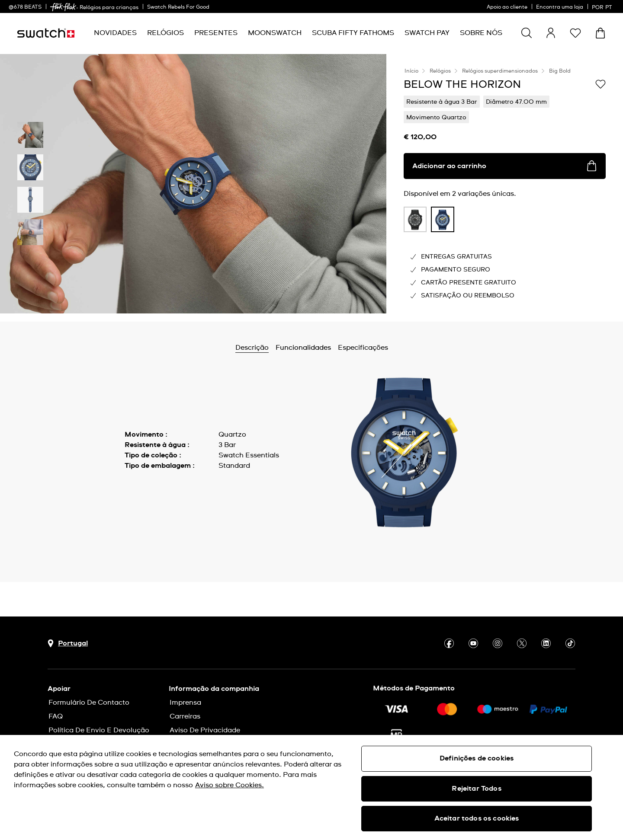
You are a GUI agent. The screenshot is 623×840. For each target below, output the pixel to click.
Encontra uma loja (560, 7)
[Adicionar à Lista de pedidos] (601, 84)
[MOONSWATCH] (275, 33)
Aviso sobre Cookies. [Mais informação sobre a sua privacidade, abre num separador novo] (230, 785)
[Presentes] (216, 33)
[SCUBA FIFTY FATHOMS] (353, 33)
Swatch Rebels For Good (178, 7)
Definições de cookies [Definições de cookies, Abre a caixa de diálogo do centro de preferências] (477, 758)
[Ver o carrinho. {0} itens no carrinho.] (600, 33)
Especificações (363, 348)
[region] (311, 787)
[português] (603, 6)
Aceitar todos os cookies (477, 818)
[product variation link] (415, 219)
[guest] (551, 33)
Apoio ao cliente (507, 7)
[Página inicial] (46, 33)
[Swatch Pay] (427, 33)
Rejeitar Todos (476, 789)
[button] (575, 33)
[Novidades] (115, 33)
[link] (63, 7)
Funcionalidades (303, 348)
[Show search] (527, 33)
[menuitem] (115, 33)
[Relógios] (165, 33)
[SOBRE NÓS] (481, 33)
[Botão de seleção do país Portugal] (68, 644)
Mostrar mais (147, 485)
